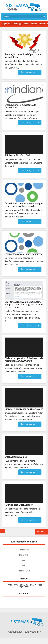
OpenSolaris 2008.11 (16, 457)
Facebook (26, 24)
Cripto (5, 24)
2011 (40, 585)
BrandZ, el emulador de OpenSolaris (24, 409)
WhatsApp (17, 24)
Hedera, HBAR (24, 571)
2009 (27, 587)
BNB (24, 566)
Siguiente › (41, 532)
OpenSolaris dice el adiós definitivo (23, 254)
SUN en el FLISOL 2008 (17, 155)
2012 (34, 585)
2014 (22, 585)
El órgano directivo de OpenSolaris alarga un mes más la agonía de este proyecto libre (24, 304)
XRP (24, 560)
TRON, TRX (24, 555)
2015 (16, 585)
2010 (21, 587)
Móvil (10, 24)
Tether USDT (24, 550)
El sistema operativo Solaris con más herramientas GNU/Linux (24, 359)
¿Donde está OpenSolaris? (19, 505)
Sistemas (24, 7)
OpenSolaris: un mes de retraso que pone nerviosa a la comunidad (24, 205)
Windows (41, 24)
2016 (10, 585)
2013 (29, 585)
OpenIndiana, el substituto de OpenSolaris (20, 106)
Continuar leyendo (30, 72)
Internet (34, 24)
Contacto (27, 633)
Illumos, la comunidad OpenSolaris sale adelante (23, 56)
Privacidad (36, 633)
